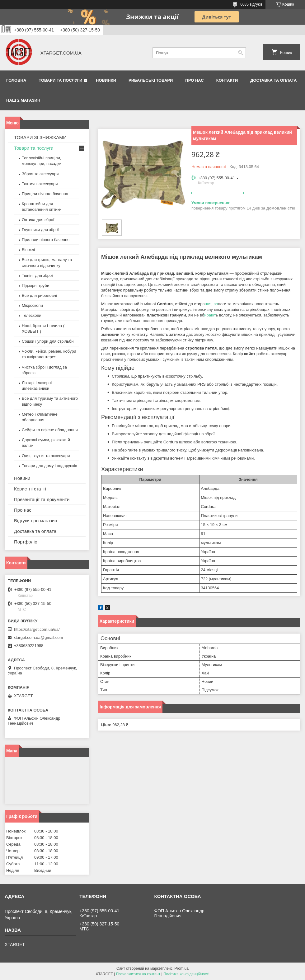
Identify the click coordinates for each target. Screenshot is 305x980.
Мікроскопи (32, 305)
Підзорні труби (35, 285)
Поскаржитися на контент (138, 974)
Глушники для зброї (40, 230)
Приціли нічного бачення (45, 194)
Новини (22, 478)
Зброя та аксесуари (40, 174)
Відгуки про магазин (36, 521)
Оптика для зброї (38, 220)
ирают (210, 315)
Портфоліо (26, 542)
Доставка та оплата (273, 80)
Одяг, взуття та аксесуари (46, 456)
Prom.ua (182, 968)
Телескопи (32, 315)
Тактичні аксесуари (40, 184)
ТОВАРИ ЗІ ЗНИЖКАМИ (40, 137)
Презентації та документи (42, 499)
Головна (16, 80)
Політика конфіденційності (186, 974)
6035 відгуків (251, 4)
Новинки (106, 80)
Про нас (194, 80)
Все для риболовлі (39, 295)
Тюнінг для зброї (37, 275)
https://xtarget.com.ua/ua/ (37, 629)
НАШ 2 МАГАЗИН (23, 100)
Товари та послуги (60, 80)
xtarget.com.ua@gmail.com (38, 637)
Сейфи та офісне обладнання (50, 430)
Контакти (227, 80)
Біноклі (28, 250)
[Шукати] (240, 53)
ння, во (211, 304)
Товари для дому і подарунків (49, 466)
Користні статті (30, 489)
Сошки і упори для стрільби (48, 341)
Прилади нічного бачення (46, 240)
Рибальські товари (151, 80)
